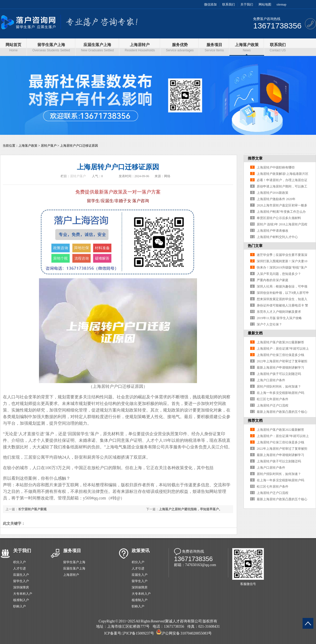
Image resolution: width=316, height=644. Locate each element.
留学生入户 (21, 581)
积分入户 (19, 562)
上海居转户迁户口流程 (273, 405)
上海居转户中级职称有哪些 (276, 167)
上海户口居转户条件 (271, 380)
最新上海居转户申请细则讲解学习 (280, 368)
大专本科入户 (23, 594)
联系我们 (229, 4)
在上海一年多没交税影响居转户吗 (280, 393)
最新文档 (255, 333)
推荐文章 (255, 158)
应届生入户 (21, 575)
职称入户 (19, 606)
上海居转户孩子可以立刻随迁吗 (279, 374)
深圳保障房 (21, 587)
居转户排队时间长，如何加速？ (279, 387)
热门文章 (255, 246)
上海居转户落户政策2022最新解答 (280, 342)
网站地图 (265, 4)
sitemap (281, 4)
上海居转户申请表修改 (273, 231)
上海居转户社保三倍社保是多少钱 (280, 355)
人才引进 (19, 568)
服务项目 (72, 551)
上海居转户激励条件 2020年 (276, 199)
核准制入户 (21, 600)
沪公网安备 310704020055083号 (187, 633)
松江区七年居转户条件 (273, 399)
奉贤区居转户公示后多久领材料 (279, 218)
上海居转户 (71, 575)
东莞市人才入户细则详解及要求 (279, 312)
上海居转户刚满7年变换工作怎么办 (281, 212)
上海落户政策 (28, 146)
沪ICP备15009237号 (138, 633)
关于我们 (247, 4)
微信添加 (210, 4)
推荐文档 (255, 421)
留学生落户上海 (74, 562)
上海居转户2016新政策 (273, 193)
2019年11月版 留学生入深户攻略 (279, 318)
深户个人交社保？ (269, 324)
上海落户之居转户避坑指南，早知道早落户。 (190, 509)
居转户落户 (49, 146)
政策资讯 (141, 551)
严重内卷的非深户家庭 (273, 280)
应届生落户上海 (74, 568)
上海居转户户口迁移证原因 (79, 146)
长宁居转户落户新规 (32, 509)
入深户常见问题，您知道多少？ (279, 274)
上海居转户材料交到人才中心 (277, 237)
